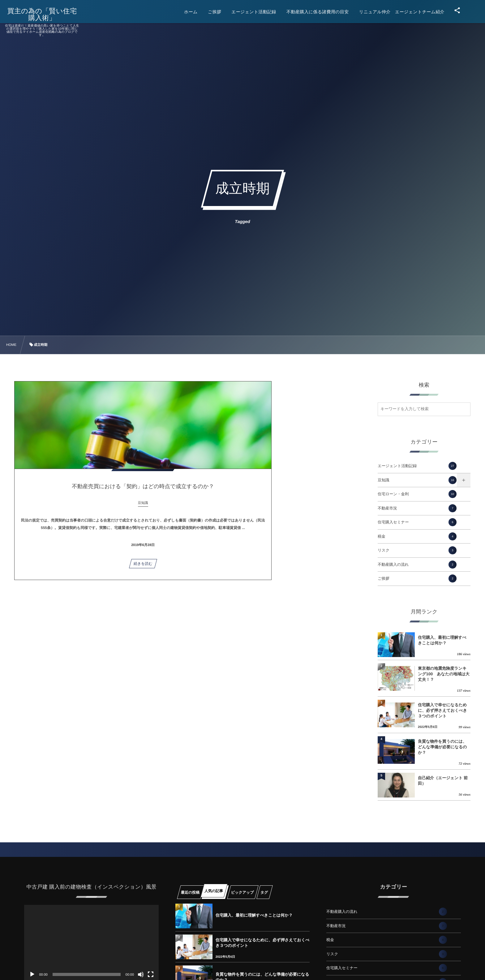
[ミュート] (141, 974)
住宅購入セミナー (417, 522)
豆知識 (417, 480)
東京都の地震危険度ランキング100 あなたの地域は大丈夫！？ (444, 674)
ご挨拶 (417, 578)
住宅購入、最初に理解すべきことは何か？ (442, 640)
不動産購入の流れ (417, 565)
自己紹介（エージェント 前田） (443, 781)
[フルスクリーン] (151, 974)
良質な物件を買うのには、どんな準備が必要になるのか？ (442, 747)
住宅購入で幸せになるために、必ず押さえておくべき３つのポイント (442, 710)
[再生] (32, 974)
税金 (417, 536)
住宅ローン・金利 (417, 494)
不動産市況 (417, 508)
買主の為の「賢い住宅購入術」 (47, 15)
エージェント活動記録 (417, 466)
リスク (417, 550)
